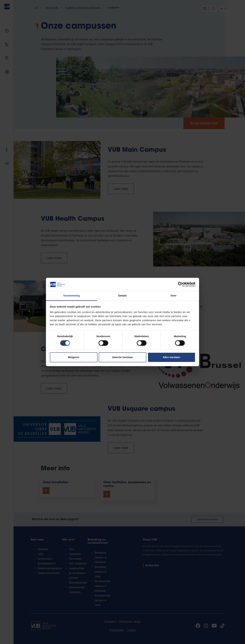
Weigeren (74, 357)
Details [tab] (122, 296)
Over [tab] (174, 296)
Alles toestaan (171, 357)
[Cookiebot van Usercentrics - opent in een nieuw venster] (180, 284)
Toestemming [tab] (71, 296)
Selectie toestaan (123, 357)
